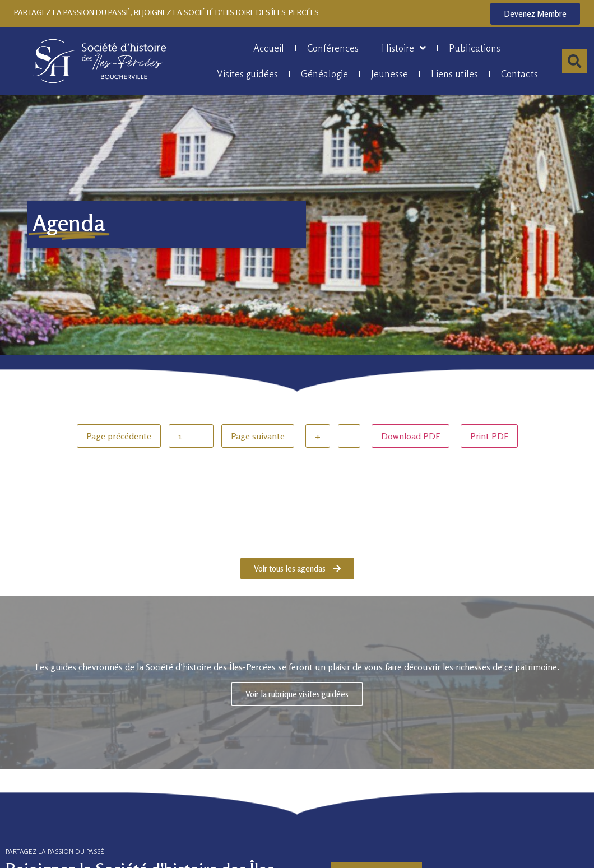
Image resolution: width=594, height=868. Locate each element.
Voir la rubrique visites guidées (297, 692)
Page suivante (258, 436)
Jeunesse (389, 74)
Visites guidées (247, 74)
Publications (475, 48)
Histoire (404, 48)
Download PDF (410, 436)
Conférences (333, 48)
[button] (574, 61)
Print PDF (489, 436)
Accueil (269, 48)
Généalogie (324, 74)
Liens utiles (454, 74)
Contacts (519, 74)
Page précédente (119, 436)
